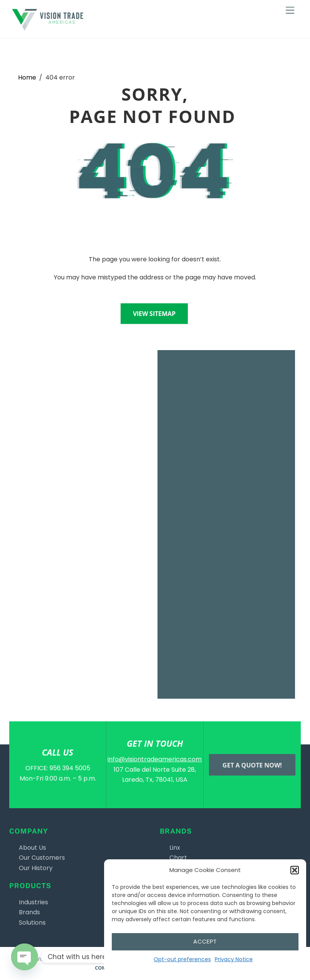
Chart (178, 858)
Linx (175, 848)
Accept (205, 941)
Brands (29, 912)
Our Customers (42, 858)
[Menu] (290, 11)
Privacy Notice (234, 959)
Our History (36, 868)
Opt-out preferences (182, 959)
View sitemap (154, 314)
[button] (295, 870)
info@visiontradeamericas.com (155, 759)
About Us (32, 848)
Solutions (32, 923)
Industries (33, 902)
